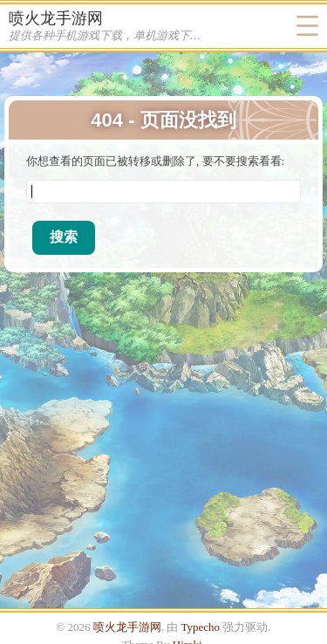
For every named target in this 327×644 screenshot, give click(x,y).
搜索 (64, 237)
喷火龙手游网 (56, 18)
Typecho (201, 627)
